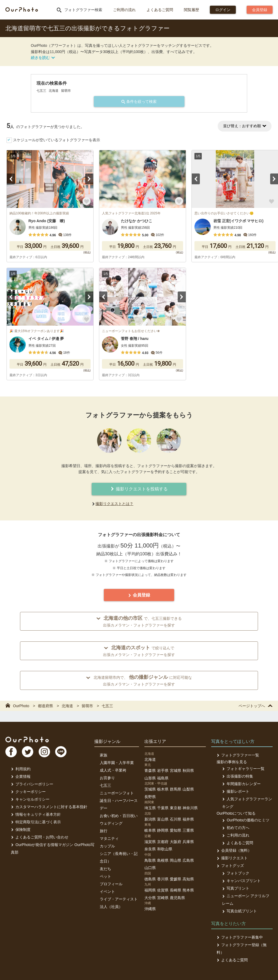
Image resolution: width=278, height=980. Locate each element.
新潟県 (150, 819)
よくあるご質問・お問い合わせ (40, 837)
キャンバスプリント (241, 881)
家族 (104, 755)
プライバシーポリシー (32, 784)
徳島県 (150, 879)
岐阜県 (150, 830)
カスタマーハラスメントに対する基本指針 (49, 807)
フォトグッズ (230, 866)
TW (28, 752)
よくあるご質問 (160, 10)
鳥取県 (150, 860)
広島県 (188, 860)
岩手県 (163, 771)
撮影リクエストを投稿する (139, 489)
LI (61, 752)
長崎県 (176, 890)
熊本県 (188, 890)
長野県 (150, 797)
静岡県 (163, 830)
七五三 (105, 785)
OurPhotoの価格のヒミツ (246, 820)
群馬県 (176, 789)
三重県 (188, 830)
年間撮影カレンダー (241, 784)
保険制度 (21, 830)
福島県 (163, 778)
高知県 (188, 879)
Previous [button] (11, 179)
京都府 (163, 842)
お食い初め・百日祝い (119, 816)
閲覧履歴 (191, 10)
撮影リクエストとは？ (114, 504)
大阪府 (176, 842)
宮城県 (176, 771)
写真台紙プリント (239, 911)
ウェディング (111, 823)
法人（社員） (111, 907)
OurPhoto (27, 739)
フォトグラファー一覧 (238, 755)
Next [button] (89, 179)
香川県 (163, 879)
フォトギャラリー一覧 (243, 769)
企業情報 (21, 776)
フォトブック (236, 873)
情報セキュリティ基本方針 (36, 814)
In (45, 752)
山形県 (150, 778)
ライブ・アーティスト (119, 899)
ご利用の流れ (124, 10)
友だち (105, 869)
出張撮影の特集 (238, 776)
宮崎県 (163, 898)
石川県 (176, 819)
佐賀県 (163, 890)
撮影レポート (236, 791)
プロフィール (111, 884)
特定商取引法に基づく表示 (36, 822)
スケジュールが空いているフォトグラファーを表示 (57, 140)
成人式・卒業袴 (113, 770)
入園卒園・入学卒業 (117, 763)
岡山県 (176, 860)
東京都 (176, 808)
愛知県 (176, 830)
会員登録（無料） (234, 850)
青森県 (150, 771)
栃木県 (163, 789)
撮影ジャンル (107, 741)
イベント (107, 891)
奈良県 (150, 849)
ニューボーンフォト (117, 793)
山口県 (150, 868)
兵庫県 (188, 842)
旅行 (104, 831)
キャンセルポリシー (30, 799)
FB (11, 752)
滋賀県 (150, 842)
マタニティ (109, 838)
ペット (105, 876)
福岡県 (150, 890)
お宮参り (107, 778)
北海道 (150, 759)
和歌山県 (165, 849)
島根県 (163, 860)
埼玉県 (150, 808)
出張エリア (155, 741)
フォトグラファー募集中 (240, 937)
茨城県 (150, 789)
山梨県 (188, 789)
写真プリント (236, 888)
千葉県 (163, 808)
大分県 (150, 898)
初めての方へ (236, 828)
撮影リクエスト (232, 858)
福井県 (188, 819)
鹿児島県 (177, 898)
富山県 (163, 819)
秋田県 (188, 771)
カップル (107, 846)
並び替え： (245, 126)
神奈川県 (190, 808)
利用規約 (21, 769)
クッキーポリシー (28, 792)
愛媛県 (176, 879)
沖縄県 (150, 909)
